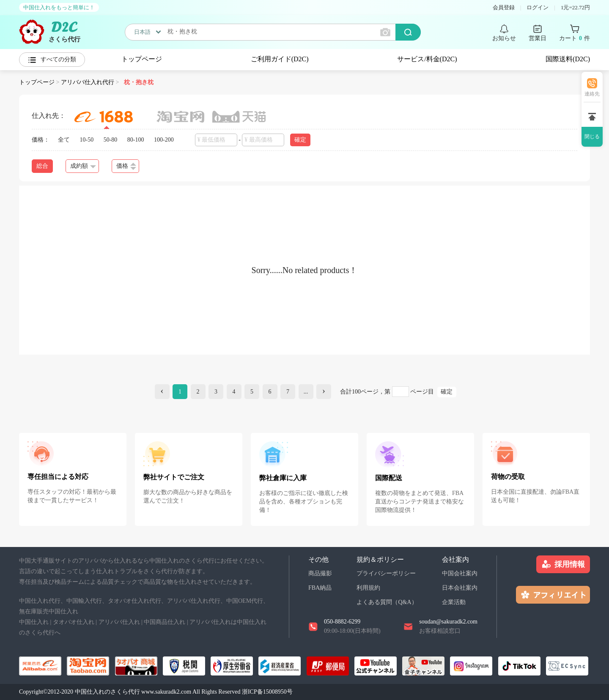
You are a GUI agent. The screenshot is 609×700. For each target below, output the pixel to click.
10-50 (87, 140)
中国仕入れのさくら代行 (107, 692)
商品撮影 (320, 573)
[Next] (324, 392)
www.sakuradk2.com (166, 692)
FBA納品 (320, 588)
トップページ (142, 59)
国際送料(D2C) (568, 59)
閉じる (592, 137)
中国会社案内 (460, 573)
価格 (126, 166)
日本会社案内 (460, 588)
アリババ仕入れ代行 (88, 82)
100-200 (164, 140)
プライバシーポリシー (386, 573)
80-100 (136, 140)
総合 (42, 166)
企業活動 (454, 602)
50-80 (111, 140)
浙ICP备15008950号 (267, 692)
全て (64, 140)
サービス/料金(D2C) (427, 59)
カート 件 (575, 38)
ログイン (538, 7)
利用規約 (368, 588)
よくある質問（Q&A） (387, 602)
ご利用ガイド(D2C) (280, 59)
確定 (300, 140)
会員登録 (504, 7)
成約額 (83, 166)
